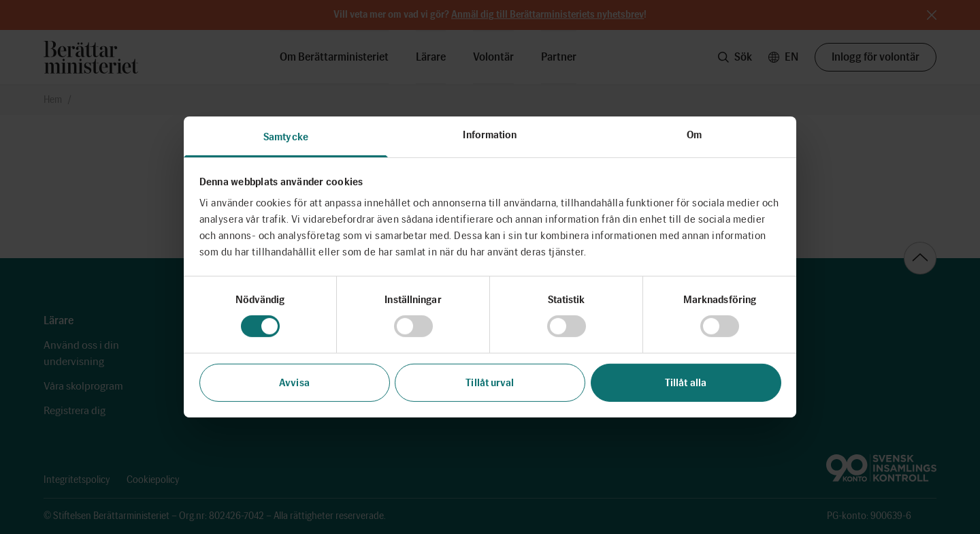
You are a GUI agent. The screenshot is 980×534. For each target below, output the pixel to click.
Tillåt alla (686, 383)
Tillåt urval (490, 383)
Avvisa (294, 383)
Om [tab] (694, 135)
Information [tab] (490, 135)
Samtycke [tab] (286, 137)
